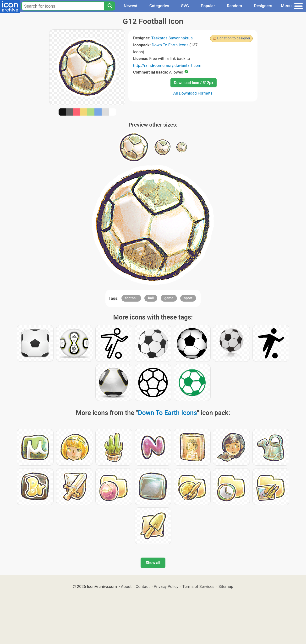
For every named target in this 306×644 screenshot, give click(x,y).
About (126, 586)
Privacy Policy (166, 586)
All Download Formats (193, 93)
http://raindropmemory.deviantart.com (167, 65)
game (169, 298)
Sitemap (226, 586)
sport (188, 298)
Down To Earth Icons (170, 45)
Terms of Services (198, 586)
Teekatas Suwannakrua (172, 38)
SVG (185, 6)
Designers (263, 6)
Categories (159, 6)
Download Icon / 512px (193, 83)
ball (151, 298)
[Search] (110, 6)
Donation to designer (234, 38)
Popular (208, 6)
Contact (143, 586)
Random (234, 6)
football (131, 298)
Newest (130, 6)
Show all (153, 563)
